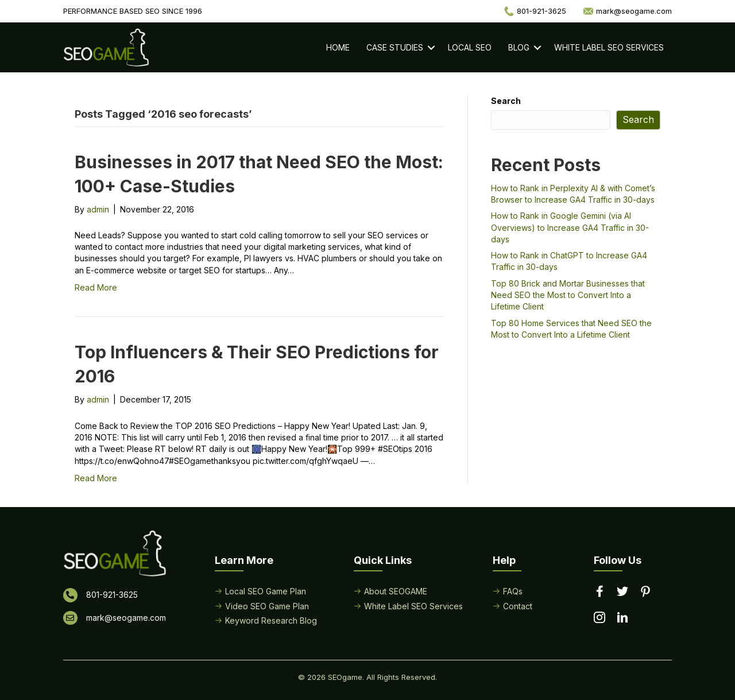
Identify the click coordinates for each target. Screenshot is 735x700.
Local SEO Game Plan (266, 591)
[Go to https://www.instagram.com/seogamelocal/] (599, 618)
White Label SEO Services (609, 47)
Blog (519, 47)
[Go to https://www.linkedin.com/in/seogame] (622, 618)
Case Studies (395, 47)
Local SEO (470, 47)
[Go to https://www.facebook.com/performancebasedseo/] (599, 592)
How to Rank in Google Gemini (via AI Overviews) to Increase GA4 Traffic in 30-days (570, 227)
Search (506, 101)
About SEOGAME (396, 591)
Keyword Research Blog (271, 620)
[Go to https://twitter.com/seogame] (622, 592)
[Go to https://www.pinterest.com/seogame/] (645, 593)
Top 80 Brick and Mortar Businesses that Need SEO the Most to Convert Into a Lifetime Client (568, 295)
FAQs (513, 591)
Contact (518, 606)
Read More (96, 287)
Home (338, 47)
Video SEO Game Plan (267, 606)
